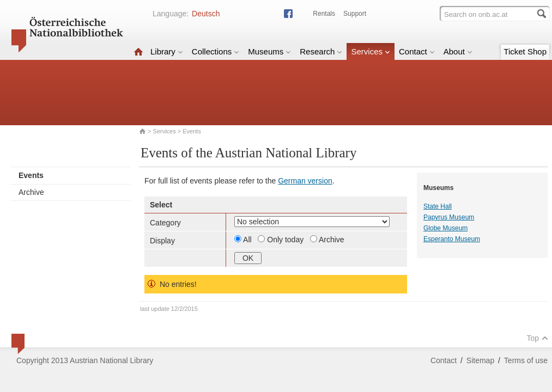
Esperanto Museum (452, 239)
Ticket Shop (525, 51)
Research (321, 51)
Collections (216, 51)
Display (162, 241)
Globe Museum (445, 228)
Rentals (324, 14)
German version (305, 181)
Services (371, 51)
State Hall (438, 206)
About (458, 51)
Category (165, 223)
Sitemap (480, 360)
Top (537, 338)
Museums (269, 51)
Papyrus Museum (449, 217)
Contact (417, 51)
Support (355, 14)
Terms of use (526, 360)
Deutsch (206, 14)
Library (167, 51)
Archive (31, 192)
